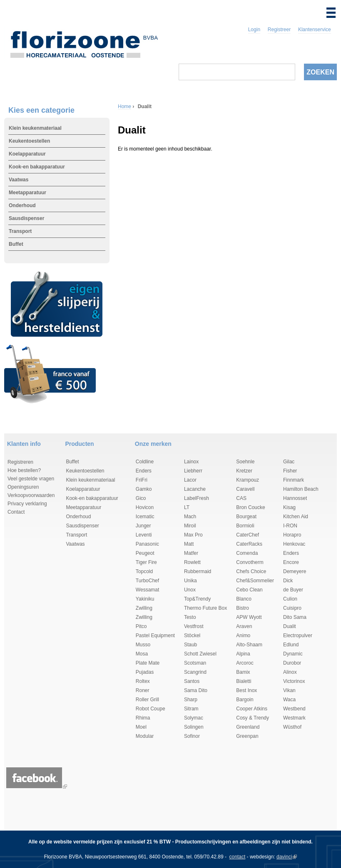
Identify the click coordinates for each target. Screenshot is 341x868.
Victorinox (294, 681)
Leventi (144, 535)
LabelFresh (197, 498)
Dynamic (293, 654)
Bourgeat (246, 517)
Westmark (294, 718)
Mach (190, 517)
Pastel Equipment (155, 636)
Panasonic (147, 544)
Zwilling (144, 608)
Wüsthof (292, 727)
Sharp (191, 700)
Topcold (144, 571)
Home (124, 106)
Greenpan (247, 736)
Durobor (292, 663)
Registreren (20, 462)
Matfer (191, 553)
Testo (190, 617)
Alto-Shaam (249, 645)
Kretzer (244, 471)
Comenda (247, 553)
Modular (145, 736)
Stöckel (192, 636)
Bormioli (245, 526)
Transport (20, 231)
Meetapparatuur (27, 193)
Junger (143, 526)
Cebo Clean (249, 590)
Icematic (145, 517)
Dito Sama (295, 617)
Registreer (279, 30)
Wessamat (147, 590)
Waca (289, 700)
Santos (192, 681)
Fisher (290, 471)
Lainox (191, 462)
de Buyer (293, 590)
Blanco (244, 599)
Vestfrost (194, 626)
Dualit (290, 626)
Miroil (190, 526)
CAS (241, 498)
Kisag (289, 507)
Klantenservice (315, 30)
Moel (141, 727)
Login (254, 30)
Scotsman (195, 663)
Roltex (143, 681)
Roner (143, 690)
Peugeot (145, 553)
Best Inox (246, 690)
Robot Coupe (151, 709)
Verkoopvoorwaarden (31, 495)
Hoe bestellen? (24, 470)
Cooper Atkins (252, 709)
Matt (189, 544)
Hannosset (295, 498)
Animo (243, 636)
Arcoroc (245, 663)
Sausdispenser (26, 218)
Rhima (143, 718)
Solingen (194, 727)
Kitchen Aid (296, 517)
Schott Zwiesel (200, 654)
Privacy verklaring (27, 504)
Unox (190, 590)
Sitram (191, 709)
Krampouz (248, 480)
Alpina (243, 654)
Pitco (141, 626)
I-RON (290, 526)
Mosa (142, 654)
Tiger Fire (146, 562)
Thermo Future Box (205, 608)
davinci (284, 857)
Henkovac (294, 544)
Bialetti (244, 681)
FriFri (142, 480)
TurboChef (147, 581)
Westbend (294, 709)
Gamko (144, 489)
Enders (144, 471)
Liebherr (193, 471)
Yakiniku (145, 599)
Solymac (194, 718)
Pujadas (145, 672)
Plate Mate (148, 663)
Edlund (291, 645)
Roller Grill (147, 700)
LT (187, 507)
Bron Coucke (250, 507)
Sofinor (192, 736)
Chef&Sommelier (255, 581)
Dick (288, 581)
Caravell (245, 489)
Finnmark (294, 480)
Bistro (243, 608)
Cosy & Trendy (253, 718)
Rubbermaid (198, 571)
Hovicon (145, 507)
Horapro (292, 535)
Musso (143, 645)
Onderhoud (22, 205)
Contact (16, 512)
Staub (190, 645)
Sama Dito (196, 690)
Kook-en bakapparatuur (37, 167)
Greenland (248, 727)
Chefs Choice (251, 571)
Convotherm (250, 562)
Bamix (243, 672)
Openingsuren (23, 487)
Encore (291, 562)
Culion (290, 599)
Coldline (145, 462)
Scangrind (195, 672)
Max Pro (193, 535)
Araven (244, 626)
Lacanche (195, 489)
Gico (141, 498)
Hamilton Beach (301, 489)
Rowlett (192, 562)
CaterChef (248, 535)
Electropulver (298, 636)
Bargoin (245, 700)
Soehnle (245, 462)
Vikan (289, 690)
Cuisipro (292, 608)
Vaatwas (19, 180)
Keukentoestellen (29, 141)
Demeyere (295, 571)
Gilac (289, 462)
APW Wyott (249, 617)
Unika (190, 581)
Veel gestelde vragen (31, 479)
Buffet (16, 244)
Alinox (290, 672)
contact (238, 857)
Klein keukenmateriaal (35, 128)
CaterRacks (249, 544)
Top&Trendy (197, 599)
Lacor (190, 480)
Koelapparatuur (27, 154)
